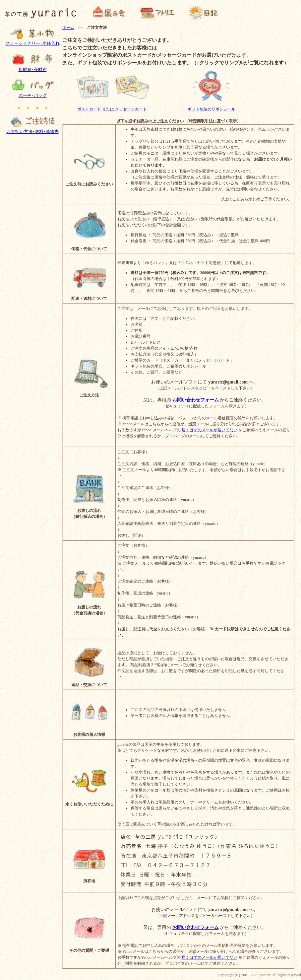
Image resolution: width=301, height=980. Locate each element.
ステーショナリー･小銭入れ (33, 41)
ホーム (68, 28)
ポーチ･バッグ (32, 94)
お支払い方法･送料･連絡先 (33, 130)
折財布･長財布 (32, 68)
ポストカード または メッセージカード (112, 107)
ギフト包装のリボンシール (211, 107)
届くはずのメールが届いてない (210, 430)
